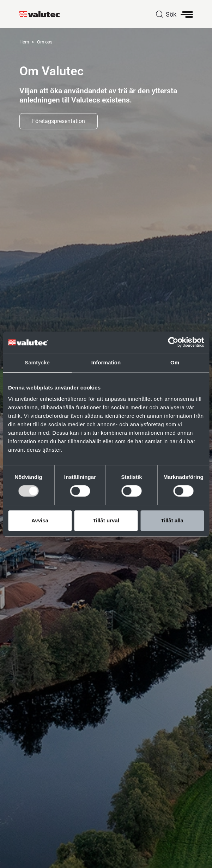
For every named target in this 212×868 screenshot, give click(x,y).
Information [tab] (106, 362)
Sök (171, 14)
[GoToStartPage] (43, 14)
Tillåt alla (172, 520)
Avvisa (40, 520)
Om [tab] (175, 362)
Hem (24, 42)
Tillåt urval (106, 520)
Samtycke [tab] (37, 362)
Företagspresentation (59, 121)
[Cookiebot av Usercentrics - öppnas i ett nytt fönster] (173, 342)
